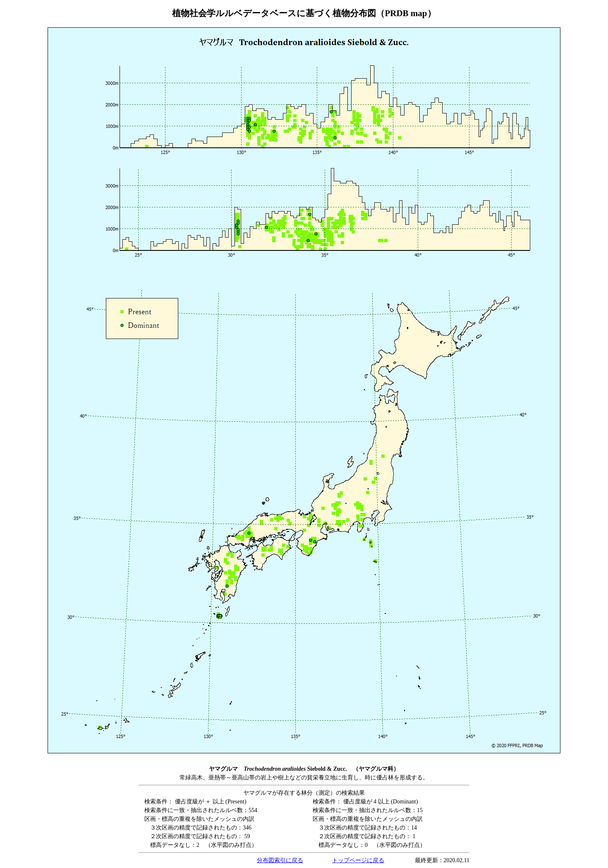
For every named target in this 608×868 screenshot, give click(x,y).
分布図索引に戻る (280, 860)
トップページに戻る (358, 860)
